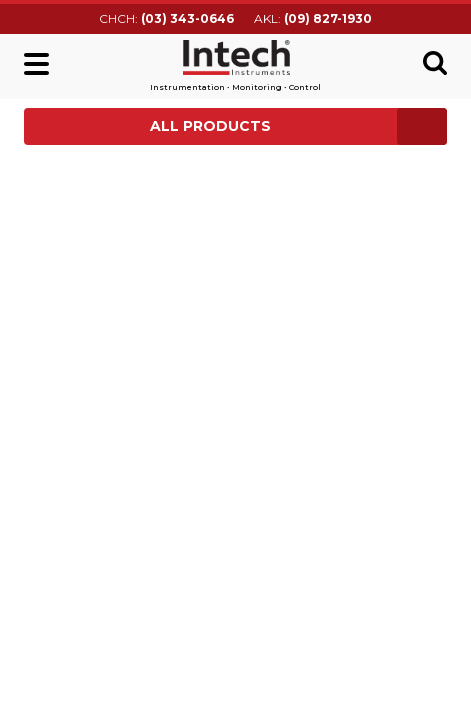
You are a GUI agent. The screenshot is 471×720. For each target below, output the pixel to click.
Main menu (36, 64)
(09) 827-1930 (328, 18)
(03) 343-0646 (187, 18)
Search (435, 63)
